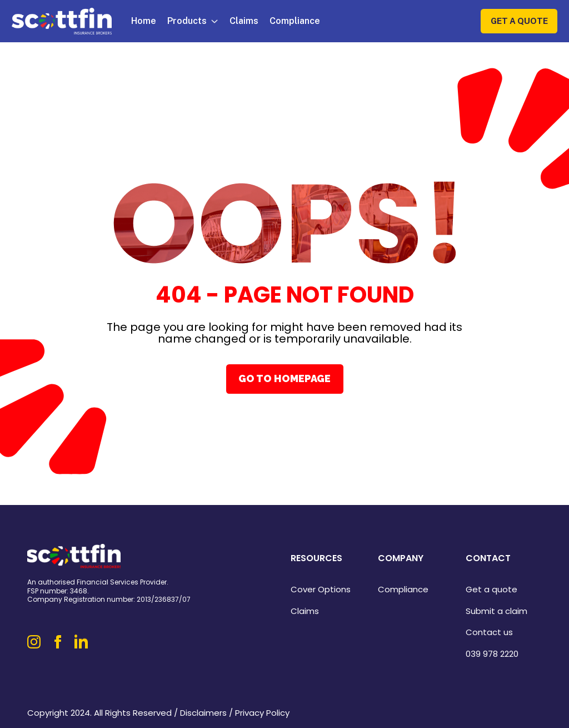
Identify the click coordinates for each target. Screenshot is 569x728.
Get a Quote (519, 21)
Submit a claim (496, 611)
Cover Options (321, 589)
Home (144, 21)
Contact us (489, 632)
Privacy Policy (262, 713)
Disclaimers (203, 713)
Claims (244, 21)
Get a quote (491, 589)
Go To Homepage (284, 378)
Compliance (295, 21)
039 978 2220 (492, 654)
